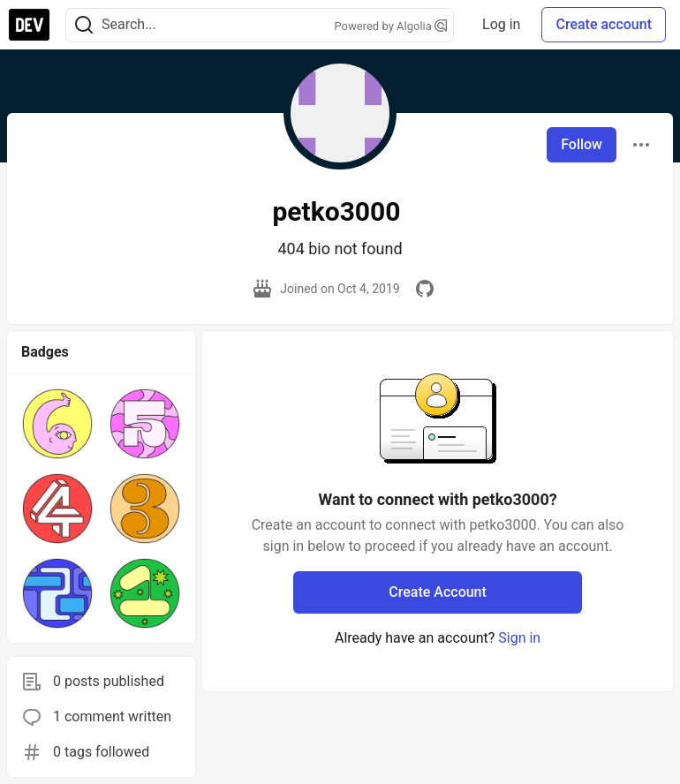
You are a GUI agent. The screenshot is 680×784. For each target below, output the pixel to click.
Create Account (438, 592)
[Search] (84, 25)
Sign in (519, 638)
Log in (501, 24)
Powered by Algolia (391, 26)
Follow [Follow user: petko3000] (582, 144)
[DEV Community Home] (29, 25)
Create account (604, 24)
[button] (58, 424)
